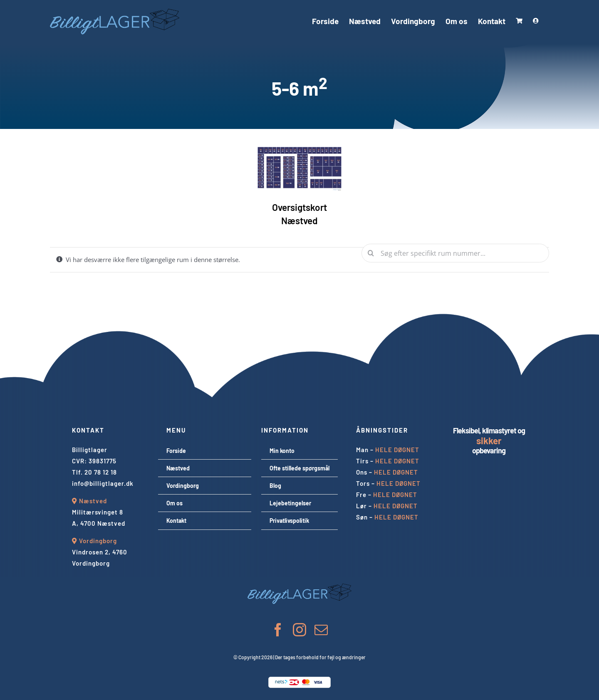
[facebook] (278, 630)
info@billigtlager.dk (103, 483)
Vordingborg (98, 541)
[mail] (321, 630)
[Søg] (371, 253)
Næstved (93, 501)
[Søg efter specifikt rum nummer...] (455, 253)
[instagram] (299, 630)
